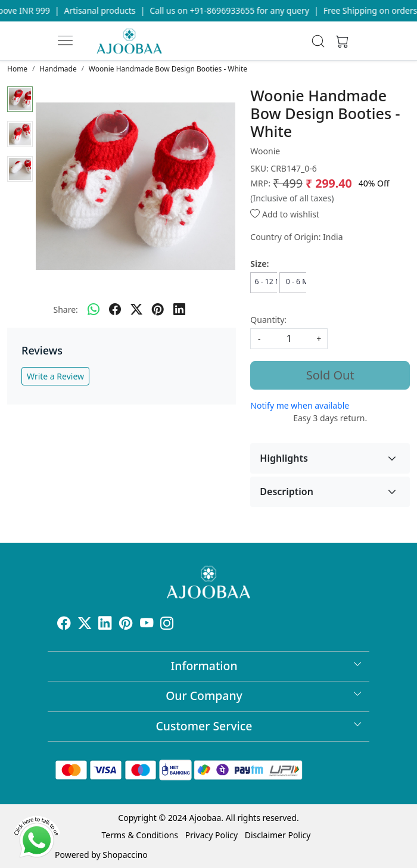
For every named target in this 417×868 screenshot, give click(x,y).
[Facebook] (64, 625)
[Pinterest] (126, 625)
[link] (318, 41)
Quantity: (268, 320)
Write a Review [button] (55, 376)
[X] (85, 625)
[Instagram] (167, 625)
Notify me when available (300, 405)
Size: (259, 264)
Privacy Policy (211, 835)
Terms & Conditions (140, 835)
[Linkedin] (105, 625)
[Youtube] (147, 625)
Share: (65, 309)
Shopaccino (125, 855)
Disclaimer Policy (278, 835)
